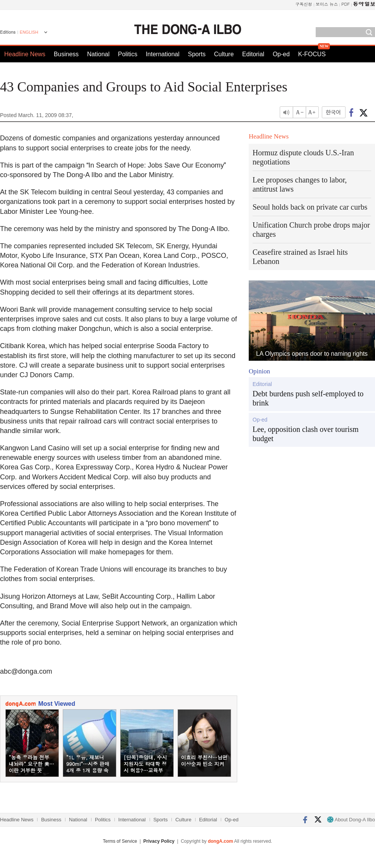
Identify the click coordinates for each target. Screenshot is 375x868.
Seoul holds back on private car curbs (310, 207)
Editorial (253, 54)
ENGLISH (29, 32)
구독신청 (304, 4)
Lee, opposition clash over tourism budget (306, 434)
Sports (197, 54)
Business (66, 54)
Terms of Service (120, 841)
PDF (346, 4)
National (99, 54)
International (163, 54)
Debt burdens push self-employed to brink (308, 398)
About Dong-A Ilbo (351, 820)
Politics (128, 54)
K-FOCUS (312, 54)
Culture (224, 54)
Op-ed (281, 54)
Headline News (25, 54)
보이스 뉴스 (327, 4)
